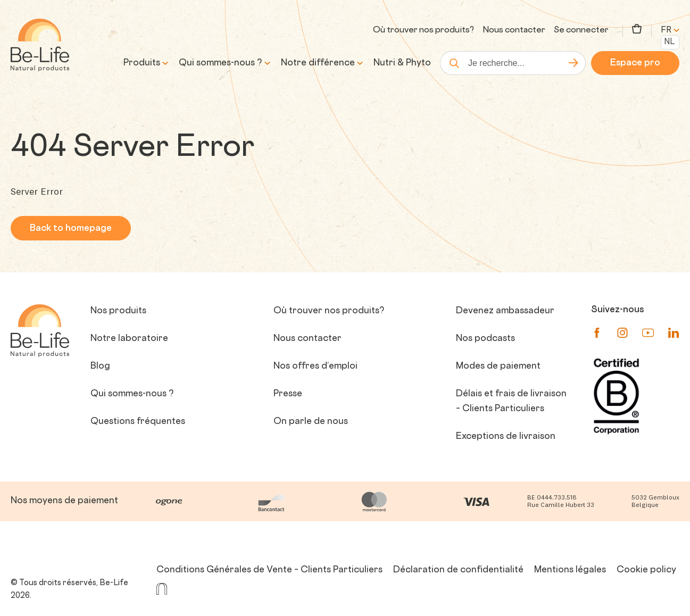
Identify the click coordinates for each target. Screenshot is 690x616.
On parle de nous (311, 422)
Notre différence (318, 63)
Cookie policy (646, 570)
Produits (142, 63)
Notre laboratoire (129, 339)
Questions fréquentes (138, 422)
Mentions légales (570, 570)
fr (670, 31)
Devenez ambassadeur (505, 311)
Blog (100, 367)
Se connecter (581, 31)
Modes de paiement (498, 367)
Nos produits (118, 311)
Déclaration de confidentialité (458, 570)
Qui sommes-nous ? (221, 63)
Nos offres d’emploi (315, 367)
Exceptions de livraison (506, 437)
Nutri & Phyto (402, 63)
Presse (288, 394)
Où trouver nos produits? (423, 31)
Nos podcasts (485, 339)
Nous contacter (514, 31)
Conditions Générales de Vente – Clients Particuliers (269, 570)
